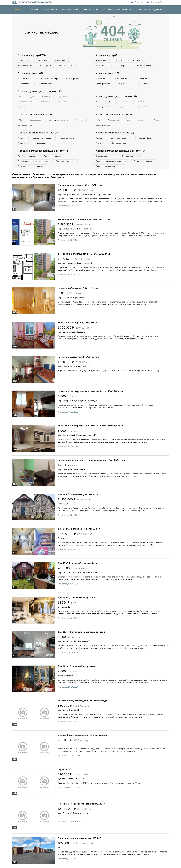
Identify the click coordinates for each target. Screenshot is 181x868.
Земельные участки (93, 10)
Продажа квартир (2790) (32, 55)
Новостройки (46, 66)
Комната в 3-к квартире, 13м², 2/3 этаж (79, 323)
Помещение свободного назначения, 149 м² (82, 804)
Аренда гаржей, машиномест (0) (115, 133)
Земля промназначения (58, 120)
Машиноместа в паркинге (42, 138)
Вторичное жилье (25, 66)
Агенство (80, 120)
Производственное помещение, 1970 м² (79, 838)
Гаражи (21, 138)
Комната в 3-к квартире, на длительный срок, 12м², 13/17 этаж (92, 460)
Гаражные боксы (67, 138)
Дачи (32, 97)
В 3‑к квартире (24, 84)
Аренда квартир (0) (107, 55)
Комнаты (33, 10)
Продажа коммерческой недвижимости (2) (43, 151)
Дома (20, 97)
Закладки (137, 2)
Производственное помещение (31, 166)
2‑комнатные (41, 61)
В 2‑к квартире (72, 79)
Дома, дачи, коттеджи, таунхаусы (61, 10)
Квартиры (18, 10)
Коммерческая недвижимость (152, 10)
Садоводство (35, 120)
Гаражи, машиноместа (120, 10)
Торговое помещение (53, 156)
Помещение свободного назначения (33, 161)
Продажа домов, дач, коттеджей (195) (40, 92)
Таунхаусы (63, 97)
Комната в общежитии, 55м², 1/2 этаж (78, 288)
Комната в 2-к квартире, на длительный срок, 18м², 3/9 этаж (91, 426)
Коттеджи (46, 97)
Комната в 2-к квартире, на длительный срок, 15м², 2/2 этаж (91, 391)
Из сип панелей (64, 102)
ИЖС (20, 120)
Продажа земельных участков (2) (37, 115)
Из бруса (21, 107)
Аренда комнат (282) (108, 74)
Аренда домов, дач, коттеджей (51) (116, 97)
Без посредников (66, 66)
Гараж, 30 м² (65, 770)
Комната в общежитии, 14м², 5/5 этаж (78, 357)
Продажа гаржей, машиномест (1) (38, 133)
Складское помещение (65, 161)
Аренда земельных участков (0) (114, 115)
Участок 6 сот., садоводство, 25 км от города (82, 701)
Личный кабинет (156, 2)
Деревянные (45, 102)
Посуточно (125, 66)
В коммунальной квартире (48, 79)
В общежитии (23, 79)
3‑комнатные (60, 61)
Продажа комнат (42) (30, 74)
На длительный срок (104, 66)
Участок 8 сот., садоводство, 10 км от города (82, 735)
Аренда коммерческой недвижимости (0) (120, 151)
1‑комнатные (23, 61)
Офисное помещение (27, 156)
